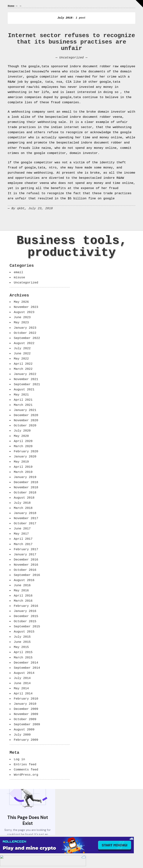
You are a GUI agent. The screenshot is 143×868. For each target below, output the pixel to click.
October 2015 (25, 621)
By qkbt (18, 208)
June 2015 (22, 642)
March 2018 (23, 508)
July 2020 (22, 431)
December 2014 (26, 663)
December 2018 (26, 482)
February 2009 (26, 740)
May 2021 (21, 395)
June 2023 (22, 317)
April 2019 (23, 467)
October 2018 (25, 493)
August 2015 (24, 632)
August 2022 (24, 343)
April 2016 (23, 596)
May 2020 (21, 436)
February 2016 (26, 606)
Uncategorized (72, 58)
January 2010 (25, 704)
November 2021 (26, 379)
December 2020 (26, 415)
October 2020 (25, 426)
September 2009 (27, 724)
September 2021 (27, 384)
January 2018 (25, 513)
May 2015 (21, 647)
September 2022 (27, 338)
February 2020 (26, 451)
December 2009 (26, 709)
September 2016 (27, 575)
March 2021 (23, 405)
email (18, 272)
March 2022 (23, 369)
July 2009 (22, 735)
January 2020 (25, 457)
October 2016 (25, 570)
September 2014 (27, 668)
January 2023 (25, 328)
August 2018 (24, 498)
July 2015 (22, 637)
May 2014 (21, 688)
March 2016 (23, 601)
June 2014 (22, 683)
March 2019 (23, 472)
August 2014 (24, 673)
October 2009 (25, 719)
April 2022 (23, 364)
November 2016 (26, 565)
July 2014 (22, 678)
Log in (19, 759)
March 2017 (23, 544)
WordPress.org (26, 775)
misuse (19, 277)
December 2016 (26, 560)
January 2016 (25, 611)
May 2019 (21, 462)
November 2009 (26, 714)
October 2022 (25, 333)
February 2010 (26, 699)
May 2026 (21, 302)
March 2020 (23, 446)
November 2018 (26, 487)
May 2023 (21, 322)
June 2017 (22, 529)
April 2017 (23, 539)
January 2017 (25, 555)
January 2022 (25, 374)
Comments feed (26, 770)
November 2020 (26, 420)
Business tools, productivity (72, 247)
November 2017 (26, 518)
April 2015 (23, 652)
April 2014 (23, 694)
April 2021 (23, 400)
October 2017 (25, 523)
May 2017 (21, 534)
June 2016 (22, 585)
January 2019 (25, 477)
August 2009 (24, 730)
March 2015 (23, 658)
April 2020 (23, 441)
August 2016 (24, 580)
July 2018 (22, 503)
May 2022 (21, 359)
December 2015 (26, 616)
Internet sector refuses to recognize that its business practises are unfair (71, 42)
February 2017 (26, 549)
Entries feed (25, 764)
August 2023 (24, 312)
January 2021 (25, 410)
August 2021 (24, 390)
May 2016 (21, 591)
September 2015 (27, 627)
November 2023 (26, 307)
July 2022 (22, 348)
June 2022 (22, 354)
